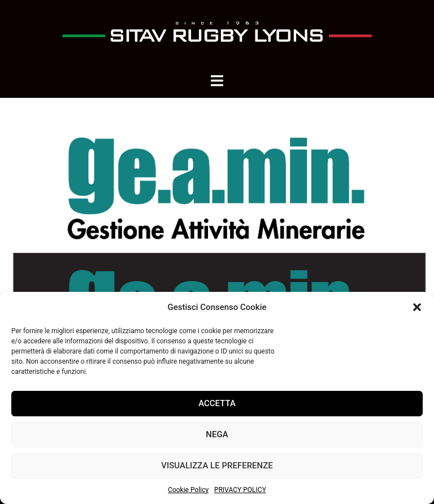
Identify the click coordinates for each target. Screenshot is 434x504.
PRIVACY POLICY (240, 490)
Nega (217, 434)
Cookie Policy (188, 490)
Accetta (217, 403)
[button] (417, 307)
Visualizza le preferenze (217, 466)
